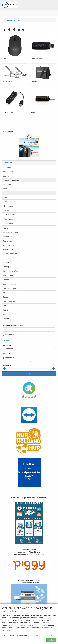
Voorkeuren (22, 636)
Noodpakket (7, 237)
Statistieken (35, 636)
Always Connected (10, 254)
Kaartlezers (8, 219)
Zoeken (29, 374)
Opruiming (7, 167)
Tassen (7, 210)
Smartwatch (7, 241)
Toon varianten (10, 335)
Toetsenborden (10, 202)
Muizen (7, 197)
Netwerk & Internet (10, 284)
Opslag (5, 297)
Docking (6, 176)
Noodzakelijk (8, 636)
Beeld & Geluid (8, 245)
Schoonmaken (9, 223)
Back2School (8, 172)
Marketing (47, 636)
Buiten (5, 293)
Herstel (6, 341)
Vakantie (6, 262)
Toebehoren (8, 193)
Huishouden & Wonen (11, 271)
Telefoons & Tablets (10, 232)
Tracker (6, 228)
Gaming (6, 267)
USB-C (5, 310)
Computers (7, 185)
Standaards (8, 206)
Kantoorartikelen (9, 301)
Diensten (6, 314)
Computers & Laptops (11, 180)
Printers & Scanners (10, 288)
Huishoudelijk (8, 275)
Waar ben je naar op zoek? (14, 326)
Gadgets (6, 258)
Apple (5, 306)
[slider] (4, 369)
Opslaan (51, 640)
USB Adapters (9, 215)
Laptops (6, 189)
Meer (29, 361)
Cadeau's (6, 319)
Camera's (6, 280)
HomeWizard (8, 250)
